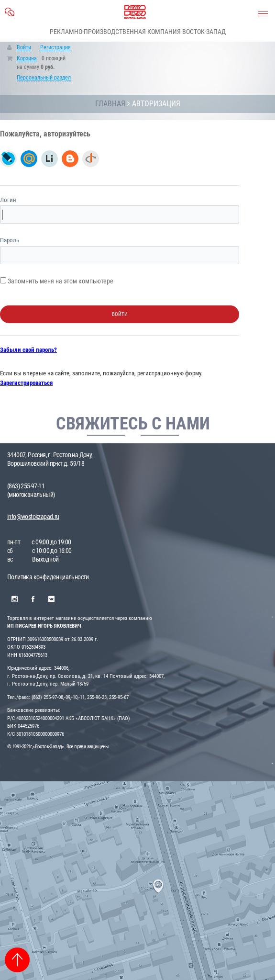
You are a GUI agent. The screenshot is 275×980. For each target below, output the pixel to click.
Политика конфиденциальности (48, 577)
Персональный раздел (44, 78)
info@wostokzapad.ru (33, 517)
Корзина (27, 58)
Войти (24, 47)
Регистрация (55, 47)
